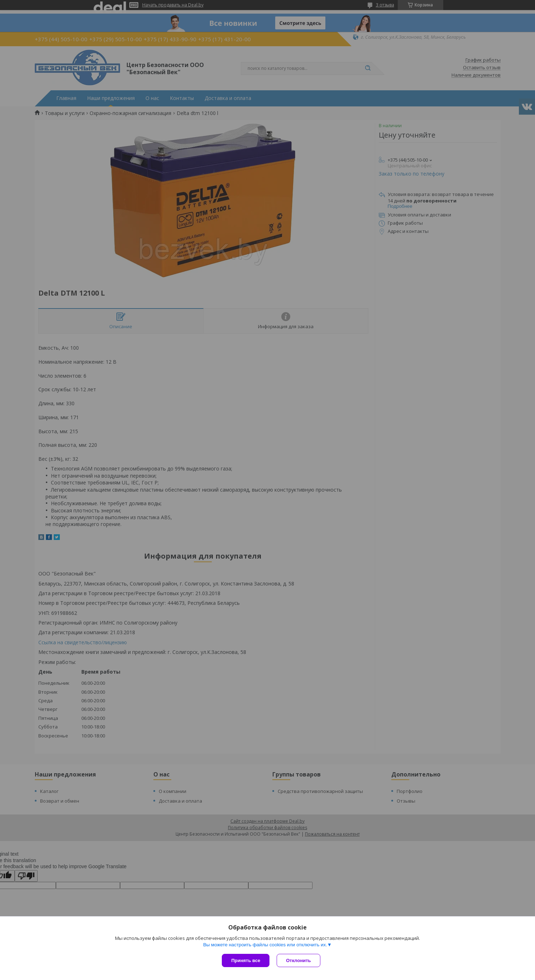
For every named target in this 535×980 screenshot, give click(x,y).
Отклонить (298, 960)
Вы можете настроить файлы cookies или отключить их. (265, 945)
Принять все (246, 960)
